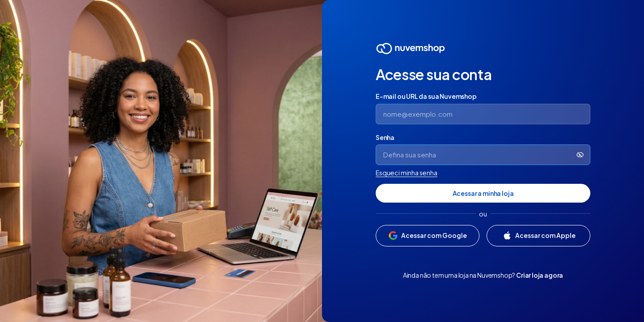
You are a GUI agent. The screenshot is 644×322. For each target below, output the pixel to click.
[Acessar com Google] (428, 236)
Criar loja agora (540, 275)
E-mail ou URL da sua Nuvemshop (426, 96)
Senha (385, 137)
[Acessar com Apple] (538, 236)
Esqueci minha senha (407, 173)
